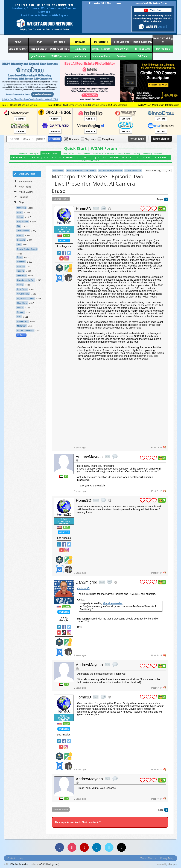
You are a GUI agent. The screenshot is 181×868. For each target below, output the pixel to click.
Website (64, 241)
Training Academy (142, 42)
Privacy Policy (167, 858)
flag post (164, 447)
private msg (96, 209)
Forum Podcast (39, 49)
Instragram (66, 258)
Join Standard (39, 56)
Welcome (23, 153)
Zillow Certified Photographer (60, 278)
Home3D (84, 209)
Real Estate (22, 289)
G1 (169, 157)
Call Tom (142, 56)
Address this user (110, 209)
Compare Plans (122, 49)
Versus (20, 308)
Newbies (21, 266)
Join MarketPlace (101, 56)
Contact (11, 858)
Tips (19, 244)
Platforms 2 (110, 153)
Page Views (73, 105)
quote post (103, 208)
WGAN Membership (91, 160)
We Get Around (19, 864)
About (18, 42)
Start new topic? (91, 822)
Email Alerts (153, 171)
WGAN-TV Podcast (18, 49)
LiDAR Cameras (69, 153)
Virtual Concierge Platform (110, 170)
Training (136, 153)
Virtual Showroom (133, 170)
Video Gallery (24, 192)
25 (66, 476)
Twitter (69, 253)
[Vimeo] (109, 847)
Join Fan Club (163, 49)
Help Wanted (23, 222)
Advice (20, 217)
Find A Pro (80, 42)
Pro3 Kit (36, 157)
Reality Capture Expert (27, 249)
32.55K (66, 607)
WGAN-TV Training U (163, 40)
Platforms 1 (98, 153)
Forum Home (23, 181)
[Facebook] (60, 847)
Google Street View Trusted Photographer (68, 268)
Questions (22, 275)
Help (21, 858)
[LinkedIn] (97, 847)
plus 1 (142, 209)
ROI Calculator (142, 49)
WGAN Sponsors (59, 56)
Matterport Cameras (51, 153)
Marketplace (101, 42)
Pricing (20, 285)
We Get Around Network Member (68, 278)
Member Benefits (101, 49)
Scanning (21, 240)
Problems (21, 262)
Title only (72, 139)
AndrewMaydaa (89, 457)
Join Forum (80, 49)
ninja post (173, 864)
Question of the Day (26, 280)
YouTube (62, 258)
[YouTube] (84, 847)
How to (20, 235)
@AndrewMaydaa (113, 603)
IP (161, 447)
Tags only (88, 139)
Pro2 (46, 157)
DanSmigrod (86, 582)
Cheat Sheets (124, 153)
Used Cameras (122, 42)
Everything (106, 139)
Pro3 (26, 157)
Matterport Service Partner (60, 268)
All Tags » (21, 335)
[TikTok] (121, 847)
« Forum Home (61, 199)
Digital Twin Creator (26, 298)
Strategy (21, 312)
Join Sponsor (80, 56)
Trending (21, 197)
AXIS (54, 157)
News (20, 257)
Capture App (23, 321)
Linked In (59, 253)
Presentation (58, 170)
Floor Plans (22, 303)
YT (165, 171)
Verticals (158, 153)
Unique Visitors (27, 105)
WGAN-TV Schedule (60, 49)
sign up (161, 139)
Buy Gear (122, 56)
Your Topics (23, 186)
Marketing (147, 153)
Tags (19, 202)
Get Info (20, 119)
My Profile (59, 42)
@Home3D (83, 588)
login (137, 139)
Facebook (64, 253)
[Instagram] (72, 847)
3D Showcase (23, 231)
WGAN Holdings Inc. (49, 864)
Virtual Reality (23, 294)
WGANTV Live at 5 (25, 330)
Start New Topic (25, 174)
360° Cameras (84, 153)
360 (19, 226)
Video (20, 212)
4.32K (66, 235)
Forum (39, 42)
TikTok (64, 633)
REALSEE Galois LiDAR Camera (81, 170)
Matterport (34, 153)
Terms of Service (148, 858)
